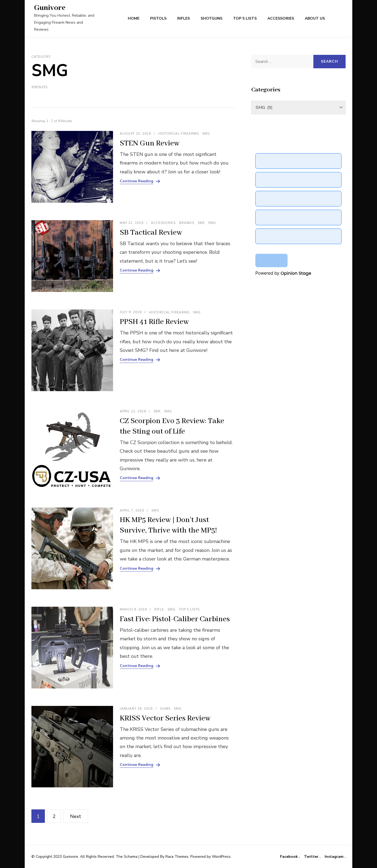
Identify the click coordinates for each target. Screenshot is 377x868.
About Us (315, 18)
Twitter (312, 857)
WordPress (221, 857)
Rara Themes (177, 857)
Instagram (335, 857)
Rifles (184, 18)
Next (76, 816)
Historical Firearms (179, 134)
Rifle (159, 609)
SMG (206, 134)
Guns (165, 709)
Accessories (281, 18)
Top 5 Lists (245, 18)
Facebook (289, 857)
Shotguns (211, 18)
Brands (187, 223)
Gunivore (50, 8)
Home (134, 18)
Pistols (158, 18)
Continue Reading (137, 181)
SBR (201, 223)
